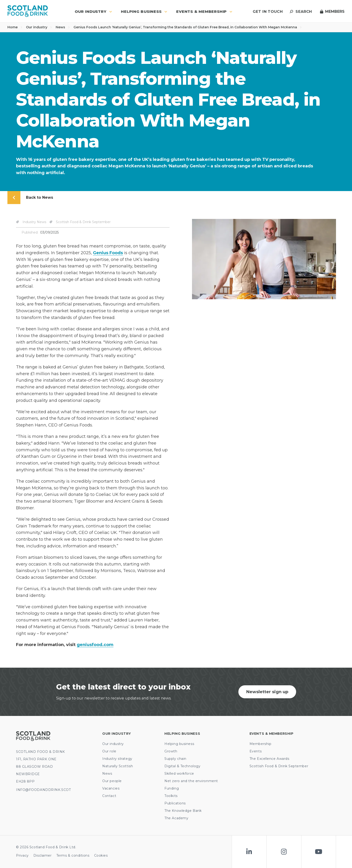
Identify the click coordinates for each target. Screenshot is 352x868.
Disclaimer (43, 855)
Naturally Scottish (118, 766)
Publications (175, 803)
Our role (109, 751)
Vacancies (111, 788)
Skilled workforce (179, 774)
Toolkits (171, 796)
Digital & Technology (182, 766)
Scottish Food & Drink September (279, 766)
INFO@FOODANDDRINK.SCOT (43, 790)
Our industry (39, 27)
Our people (112, 781)
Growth (171, 751)
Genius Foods (108, 253)
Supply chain (175, 759)
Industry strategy (117, 759)
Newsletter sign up (267, 692)
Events (256, 751)
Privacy (22, 855)
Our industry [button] (93, 11)
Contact (109, 796)
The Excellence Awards (269, 759)
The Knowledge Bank (183, 811)
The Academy (176, 818)
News (63, 27)
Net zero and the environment (191, 781)
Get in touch (268, 11)
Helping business (179, 744)
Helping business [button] (144, 11)
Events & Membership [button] (204, 11)
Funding (172, 788)
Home (15, 27)
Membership (261, 744)
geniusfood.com (95, 645)
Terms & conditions (73, 855)
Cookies (101, 855)
